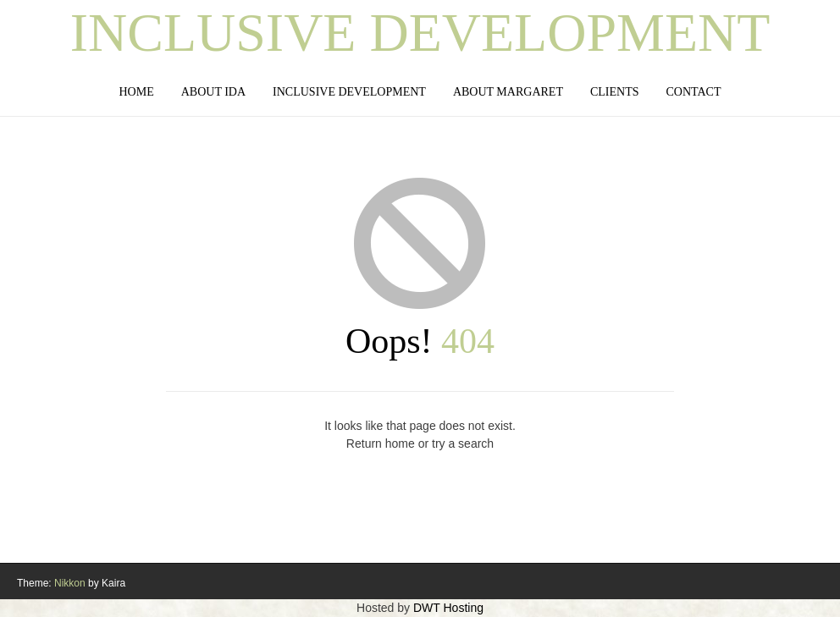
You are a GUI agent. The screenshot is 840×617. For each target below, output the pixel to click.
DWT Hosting (448, 608)
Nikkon (70, 583)
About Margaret (508, 92)
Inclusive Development (420, 33)
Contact (694, 92)
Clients (615, 92)
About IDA (213, 92)
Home (136, 92)
